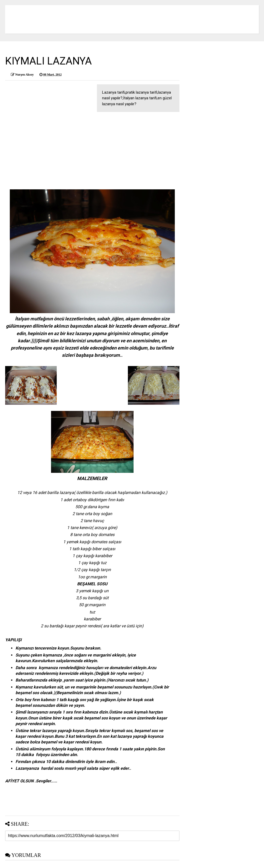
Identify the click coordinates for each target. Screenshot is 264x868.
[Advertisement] (92, 153)
